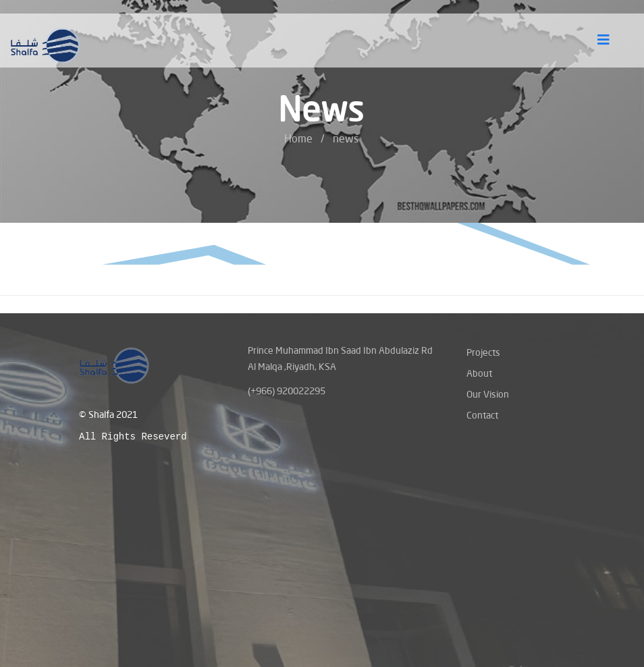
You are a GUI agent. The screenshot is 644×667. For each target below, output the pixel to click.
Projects (483, 352)
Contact (482, 415)
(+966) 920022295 (287, 391)
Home (298, 138)
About (479, 373)
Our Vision (488, 394)
